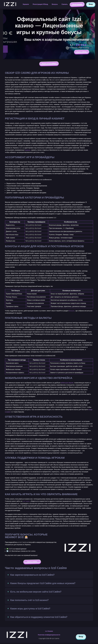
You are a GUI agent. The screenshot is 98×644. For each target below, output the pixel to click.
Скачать (65, 4)
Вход (91, 4)
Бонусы (55, 4)
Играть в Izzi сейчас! (49, 64)
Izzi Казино (49, 632)
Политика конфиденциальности (49, 636)
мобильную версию (68, 383)
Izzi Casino (27, 502)
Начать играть (32, 562)
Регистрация (77, 4)
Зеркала (28, 151)
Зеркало (26, 4)
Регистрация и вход (40, 4)
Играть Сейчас (81, 52)
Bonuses (72, 311)
